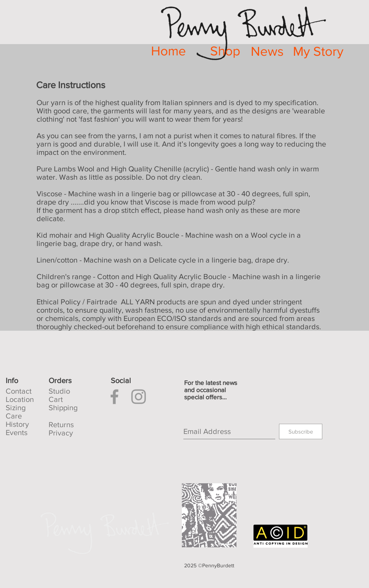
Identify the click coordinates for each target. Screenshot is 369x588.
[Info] (27, 380)
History (17, 424)
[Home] (168, 51)
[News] (267, 51)
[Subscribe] (301, 431)
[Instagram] (139, 397)
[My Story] (318, 51)
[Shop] (225, 51)
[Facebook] (114, 397)
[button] (70, 380)
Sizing (16, 408)
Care (14, 416)
